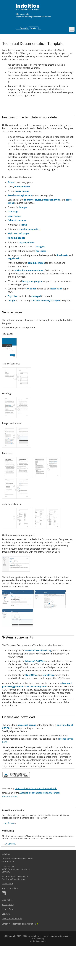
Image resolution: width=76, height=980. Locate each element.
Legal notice (7, 934)
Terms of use (8, 943)
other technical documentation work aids (36, 823)
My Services (10, 857)
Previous (3, 138)
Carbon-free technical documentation (19, 958)
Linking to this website (12, 953)
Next (5, 138)
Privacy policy (8, 939)
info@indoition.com (17, 913)
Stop (9, 138)
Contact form (8, 918)
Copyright (6, 948)
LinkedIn (13, 922)
